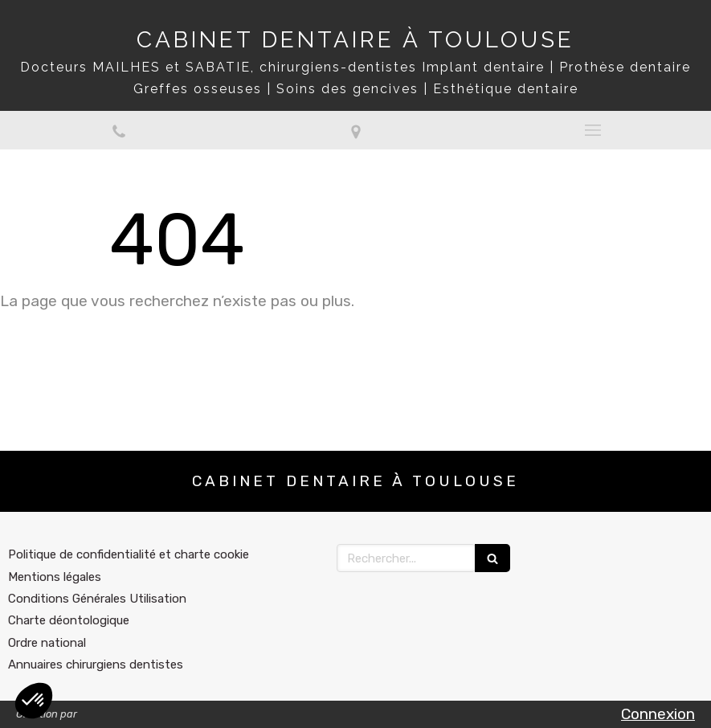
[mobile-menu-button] (592, 130)
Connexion (658, 714)
